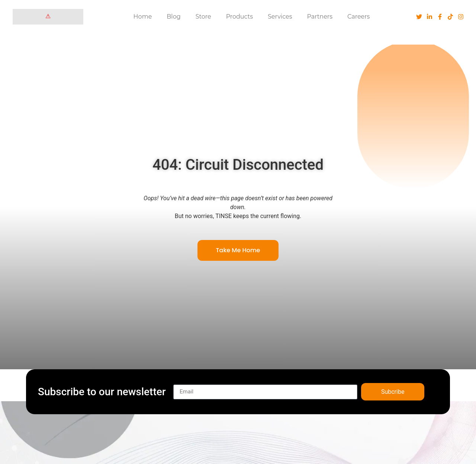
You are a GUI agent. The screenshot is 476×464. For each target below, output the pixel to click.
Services (280, 17)
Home (143, 17)
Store (203, 17)
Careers (358, 17)
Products (239, 17)
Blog (173, 17)
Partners (320, 17)
